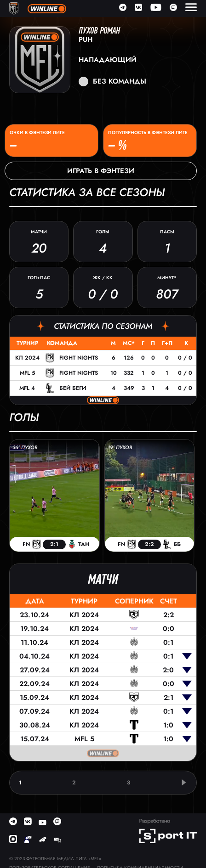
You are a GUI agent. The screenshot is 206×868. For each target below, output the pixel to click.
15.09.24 (34, 698)
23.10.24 (34, 615)
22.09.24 (34, 684)
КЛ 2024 (27, 358)
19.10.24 (34, 629)
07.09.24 (34, 711)
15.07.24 (35, 739)
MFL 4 (27, 388)
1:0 (168, 725)
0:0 (169, 629)
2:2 (169, 615)
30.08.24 (35, 725)
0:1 (168, 643)
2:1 (169, 698)
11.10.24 (34, 643)
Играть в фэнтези (101, 171)
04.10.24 (34, 656)
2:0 (168, 670)
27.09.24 (35, 670)
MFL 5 (27, 373)
